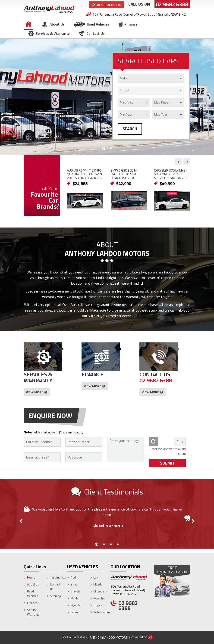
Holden (75, 598)
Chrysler (76, 591)
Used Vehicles (98, 24)
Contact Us (96, 33)
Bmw (74, 584)
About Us (57, 24)
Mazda (98, 584)
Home (28, 24)
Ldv (96, 577)
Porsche (99, 598)
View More (35, 392)
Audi (74, 577)
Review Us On (109, 5)
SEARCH (130, 129)
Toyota (98, 605)
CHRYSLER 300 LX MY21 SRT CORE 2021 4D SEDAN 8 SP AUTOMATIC (171, 174)
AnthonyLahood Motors (109, 637)
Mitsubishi (100, 591)
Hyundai (76, 605)
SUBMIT (167, 463)
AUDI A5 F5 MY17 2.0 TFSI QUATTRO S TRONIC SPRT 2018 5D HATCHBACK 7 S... (85, 174)
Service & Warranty (33, 612)
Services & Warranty (53, 33)
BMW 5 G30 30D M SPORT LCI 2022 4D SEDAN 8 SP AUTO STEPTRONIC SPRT (124, 176)
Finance (131, 24)
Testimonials (58, 577)
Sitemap (55, 596)
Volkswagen (102, 612)
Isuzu (74, 612)
